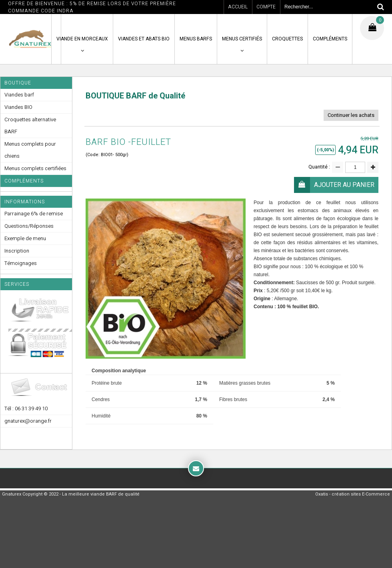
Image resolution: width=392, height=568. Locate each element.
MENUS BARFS (196, 39)
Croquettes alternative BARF (30, 125)
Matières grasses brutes (245, 383)
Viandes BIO (18, 107)
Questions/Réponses (29, 226)
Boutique (18, 83)
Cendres (101, 399)
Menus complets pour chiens (30, 150)
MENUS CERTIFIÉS (242, 39)
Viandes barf (19, 95)
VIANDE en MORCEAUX (82, 39)
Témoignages (21, 263)
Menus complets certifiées (35, 168)
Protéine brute (107, 383)
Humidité (101, 416)
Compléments (24, 181)
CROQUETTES (287, 39)
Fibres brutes (233, 399)
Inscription (17, 251)
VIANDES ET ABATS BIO (144, 39)
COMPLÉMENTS (330, 39)
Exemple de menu (25, 238)
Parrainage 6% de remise (34, 214)
